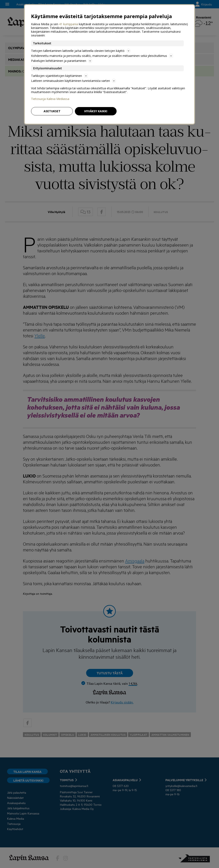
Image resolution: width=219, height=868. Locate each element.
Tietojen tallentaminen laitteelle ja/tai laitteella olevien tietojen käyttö (81, 51)
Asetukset (52, 111)
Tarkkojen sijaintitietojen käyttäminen (59, 76)
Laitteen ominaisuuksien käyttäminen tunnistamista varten (73, 81)
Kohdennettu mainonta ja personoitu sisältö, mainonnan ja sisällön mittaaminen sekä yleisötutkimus (102, 56)
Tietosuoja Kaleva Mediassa (50, 99)
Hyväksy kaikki (96, 111)
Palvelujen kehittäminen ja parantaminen (62, 61)
